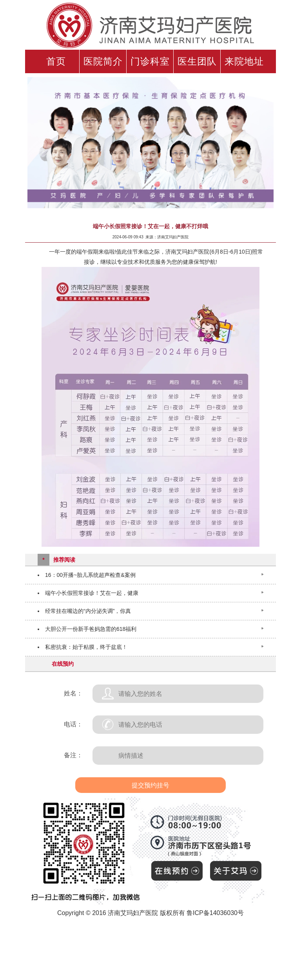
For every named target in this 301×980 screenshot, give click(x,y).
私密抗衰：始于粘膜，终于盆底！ (86, 647)
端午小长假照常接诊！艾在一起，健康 (92, 593)
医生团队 (197, 61)
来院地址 (244, 61)
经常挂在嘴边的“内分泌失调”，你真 (88, 611)
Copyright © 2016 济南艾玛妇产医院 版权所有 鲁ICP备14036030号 (150, 913)
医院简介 (103, 61)
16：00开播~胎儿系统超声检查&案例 (90, 575)
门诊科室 (150, 61)
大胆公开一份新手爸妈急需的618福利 (91, 629)
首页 (56, 61)
